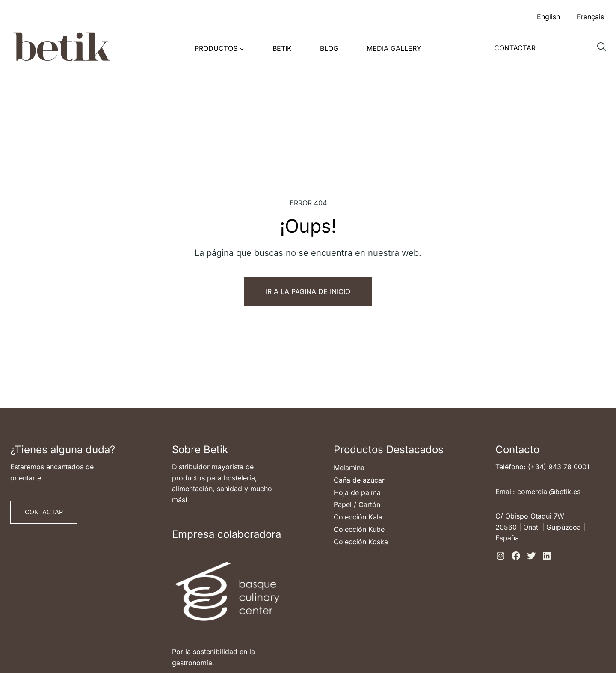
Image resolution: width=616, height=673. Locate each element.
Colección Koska (361, 542)
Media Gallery (394, 48)
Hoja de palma (357, 492)
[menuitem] (548, 15)
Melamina (349, 468)
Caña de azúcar (359, 480)
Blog (329, 48)
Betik (282, 48)
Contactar (515, 48)
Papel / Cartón (357, 504)
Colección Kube (359, 529)
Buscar (604, 50)
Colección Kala (358, 517)
